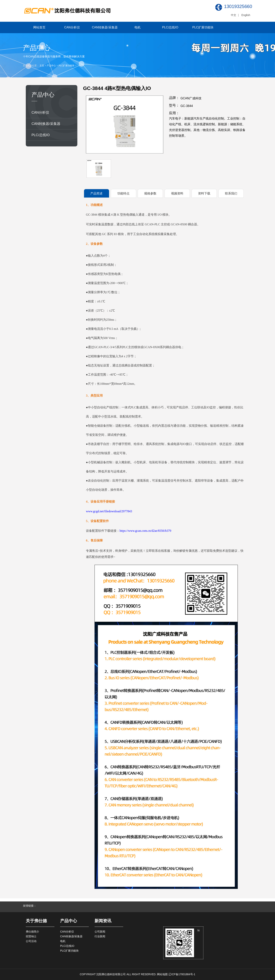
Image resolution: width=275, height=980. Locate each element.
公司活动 (31, 941)
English (246, 15)
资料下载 (204, 193)
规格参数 (150, 193)
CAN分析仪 (72, 27)
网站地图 (162, 974)
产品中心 (51, 66)
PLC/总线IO (170, 27)
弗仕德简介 (32, 932)
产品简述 (96, 193)
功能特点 (123, 193)
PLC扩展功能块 (203, 27)
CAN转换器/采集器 (105, 27)
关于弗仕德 (36, 921)
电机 (137, 27)
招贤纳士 (31, 936)
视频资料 (177, 193)
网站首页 (39, 27)
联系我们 (231, 193)
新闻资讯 (103, 921)
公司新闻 (100, 932)
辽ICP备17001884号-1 (182, 974)
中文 (234, 15)
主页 (42, 66)
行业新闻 (100, 936)
